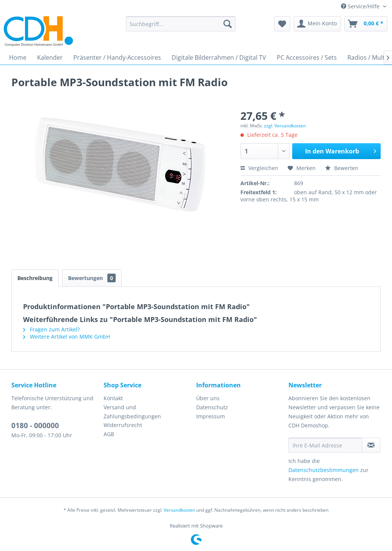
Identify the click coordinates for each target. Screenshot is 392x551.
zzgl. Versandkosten (285, 126)
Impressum (211, 416)
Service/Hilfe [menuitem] (361, 6)
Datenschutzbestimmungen (324, 470)
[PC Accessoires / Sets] (307, 57)
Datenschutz (212, 407)
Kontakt (113, 398)
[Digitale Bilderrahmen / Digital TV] (219, 57)
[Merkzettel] (282, 24)
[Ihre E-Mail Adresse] (325, 445)
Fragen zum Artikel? (51, 329)
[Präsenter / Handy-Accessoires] (117, 57)
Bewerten (342, 168)
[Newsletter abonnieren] (371, 445)
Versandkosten (179, 510)
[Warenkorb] (366, 24)
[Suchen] (228, 24)
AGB (109, 434)
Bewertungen (92, 278)
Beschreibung (35, 278)
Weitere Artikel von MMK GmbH (67, 337)
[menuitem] (181, 24)
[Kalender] (50, 57)
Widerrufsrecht (123, 425)
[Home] (18, 57)
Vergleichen (259, 168)
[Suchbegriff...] (181, 24)
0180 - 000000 (35, 426)
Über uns (208, 398)
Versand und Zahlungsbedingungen (132, 412)
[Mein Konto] (317, 24)
